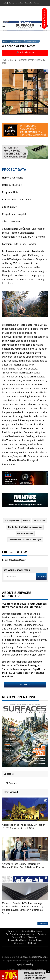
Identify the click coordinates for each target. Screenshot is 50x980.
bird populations (12, 521)
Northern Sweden (25, 533)
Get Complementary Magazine (20, 934)
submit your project (27, 655)
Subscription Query (17, 940)
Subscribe (29, 3)
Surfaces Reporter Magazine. (34, 957)
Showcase (19, 943)
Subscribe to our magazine (17, 669)
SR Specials (12, 783)
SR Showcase (31, 41)
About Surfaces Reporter (17, 595)
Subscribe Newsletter (32, 931)
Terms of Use (18, 937)
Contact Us (13, 931)
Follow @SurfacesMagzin (14, 560)
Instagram (36, 666)
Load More (25, 685)
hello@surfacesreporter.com (27, 651)
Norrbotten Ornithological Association (25, 527)
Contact (37, 3)
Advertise (20, 3)
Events (41, 934)
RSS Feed (31, 943)
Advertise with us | (26, 970)
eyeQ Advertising (25, 965)
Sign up (12, 3)
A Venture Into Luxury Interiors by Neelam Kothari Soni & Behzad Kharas (23, 866)
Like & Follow (14, 553)
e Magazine (17, 41)
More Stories (43, 924)
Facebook (37, 662)
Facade (26, 521)
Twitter (20, 666)
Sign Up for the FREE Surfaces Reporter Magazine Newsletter (24, 673)
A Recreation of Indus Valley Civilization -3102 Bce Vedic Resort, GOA (24, 827)
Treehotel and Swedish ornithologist (25, 540)
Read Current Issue (20, 698)
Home (5, 41)
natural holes (39, 521)
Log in (5, 3)
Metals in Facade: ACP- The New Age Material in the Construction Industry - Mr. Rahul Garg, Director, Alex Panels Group (23, 908)
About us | (12, 970)
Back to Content (44, 19)
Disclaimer (33, 937)
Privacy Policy (35, 940)
